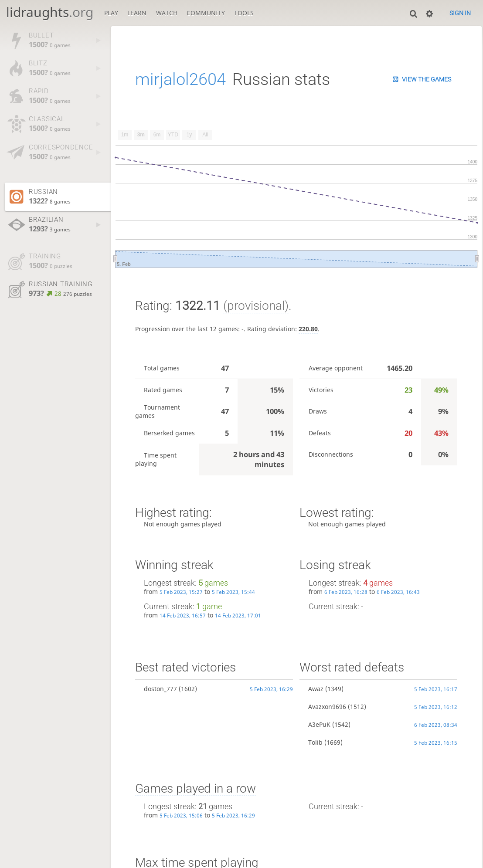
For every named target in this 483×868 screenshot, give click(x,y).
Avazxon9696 (327, 707)
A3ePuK (319, 724)
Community (206, 13)
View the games (427, 79)
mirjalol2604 (180, 79)
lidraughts (50, 12)
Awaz (316, 689)
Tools (244, 13)
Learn (137, 13)
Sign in (460, 13)
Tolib (315, 742)
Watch (167, 13)
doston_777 (160, 689)
